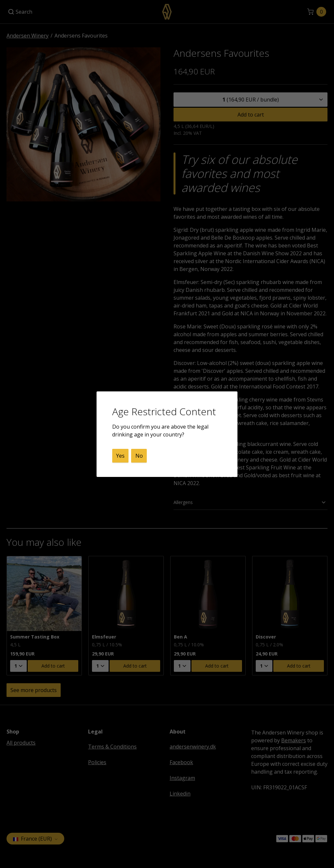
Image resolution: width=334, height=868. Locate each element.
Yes (120, 456)
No (139, 456)
